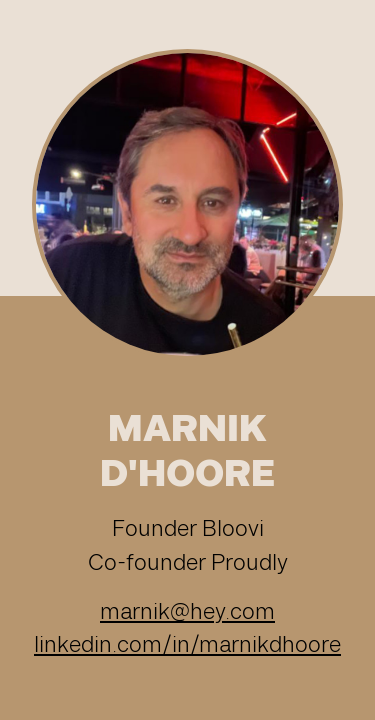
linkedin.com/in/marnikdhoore (187, 645)
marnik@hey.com (187, 612)
